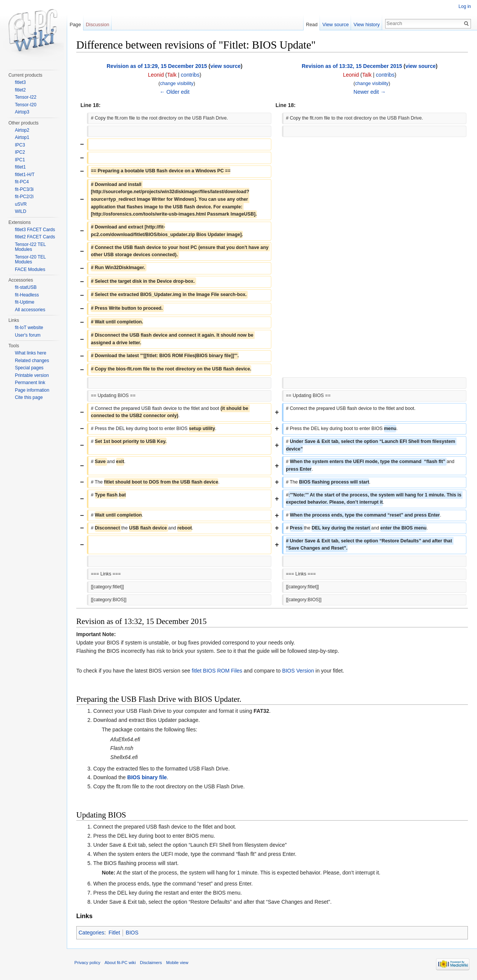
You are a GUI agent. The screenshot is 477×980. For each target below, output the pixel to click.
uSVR (21, 204)
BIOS (132, 933)
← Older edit (175, 92)
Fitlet (114, 933)
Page (75, 24)
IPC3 (20, 145)
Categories (91, 933)
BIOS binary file (147, 777)
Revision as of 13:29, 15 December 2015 (157, 66)
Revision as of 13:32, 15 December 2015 (352, 66)
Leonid (156, 75)
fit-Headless (27, 295)
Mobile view (177, 963)
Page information (32, 390)
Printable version (32, 375)
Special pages (29, 368)
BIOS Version (298, 671)
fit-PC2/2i (24, 197)
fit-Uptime (24, 302)
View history (367, 24)
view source (225, 66)
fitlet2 (20, 90)
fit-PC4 (22, 182)
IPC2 (20, 152)
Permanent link (30, 383)
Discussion (98, 24)
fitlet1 (20, 167)
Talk (172, 75)
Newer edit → (370, 92)
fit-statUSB (26, 287)
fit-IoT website (29, 328)
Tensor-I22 (26, 97)
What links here (31, 353)
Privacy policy (87, 963)
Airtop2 (22, 130)
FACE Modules (30, 269)
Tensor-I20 (26, 105)
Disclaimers (151, 963)
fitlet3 (20, 82)
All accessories (30, 310)
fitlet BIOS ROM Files (217, 671)
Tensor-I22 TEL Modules (30, 247)
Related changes (32, 361)
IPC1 (20, 160)
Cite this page (29, 397)
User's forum (28, 335)
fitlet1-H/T (25, 175)
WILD (20, 211)
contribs (190, 75)
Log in (465, 6)
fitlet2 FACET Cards (35, 237)
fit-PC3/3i (24, 189)
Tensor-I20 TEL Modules (30, 260)
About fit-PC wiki (120, 963)
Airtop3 (22, 112)
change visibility (177, 84)
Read (312, 24)
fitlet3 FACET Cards (35, 230)
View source (336, 24)
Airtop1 (22, 137)
